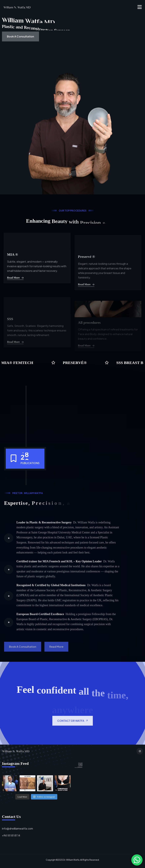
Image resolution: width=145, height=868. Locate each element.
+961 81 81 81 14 (11, 835)
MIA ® (13, 266)
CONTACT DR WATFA (73, 732)
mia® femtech (18, 363)
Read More (15, 289)
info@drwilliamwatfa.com (17, 828)
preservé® (75, 363)
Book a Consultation (20, 36)
